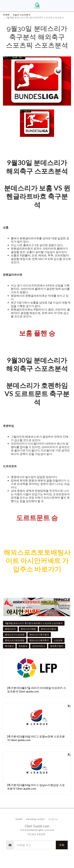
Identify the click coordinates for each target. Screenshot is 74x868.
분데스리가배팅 (28, 629)
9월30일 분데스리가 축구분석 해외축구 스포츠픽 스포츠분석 (34, 623)
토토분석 (23, 646)
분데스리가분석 (48, 629)
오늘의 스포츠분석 (22, 15)
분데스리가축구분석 (39, 635)
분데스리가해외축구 (39, 640)
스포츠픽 (58, 640)
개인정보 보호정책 (36, 834)
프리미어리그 (39, 646)
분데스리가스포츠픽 (15, 635)
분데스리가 (10, 629)
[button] (4, 6)
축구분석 (9, 646)
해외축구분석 (57, 646)
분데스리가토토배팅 (15, 640)
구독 (62, 845)
